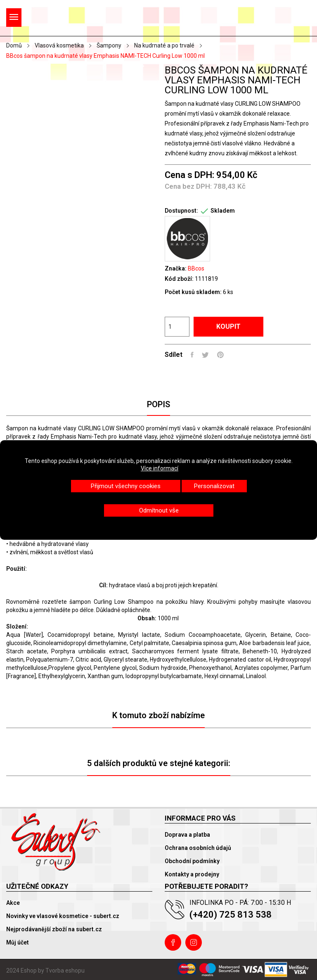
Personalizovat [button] (214, 486)
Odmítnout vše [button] (159, 510)
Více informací (160, 468)
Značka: (176, 268)
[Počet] (177, 327)
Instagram (194, 942)
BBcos (196, 268)
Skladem (223, 211)
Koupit (228, 326)
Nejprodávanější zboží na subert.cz (54, 929)
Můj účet (18, 942)
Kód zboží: (179, 279)
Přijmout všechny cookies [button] (126, 486)
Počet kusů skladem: (193, 292)
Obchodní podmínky (192, 861)
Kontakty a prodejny (192, 874)
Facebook (173, 942)
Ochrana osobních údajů (198, 848)
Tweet (205, 355)
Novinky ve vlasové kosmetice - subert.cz (63, 916)
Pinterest (220, 355)
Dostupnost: (181, 211)
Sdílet (192, 355)
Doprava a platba (187, 835)
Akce (13, 903)
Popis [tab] (158, 404)
